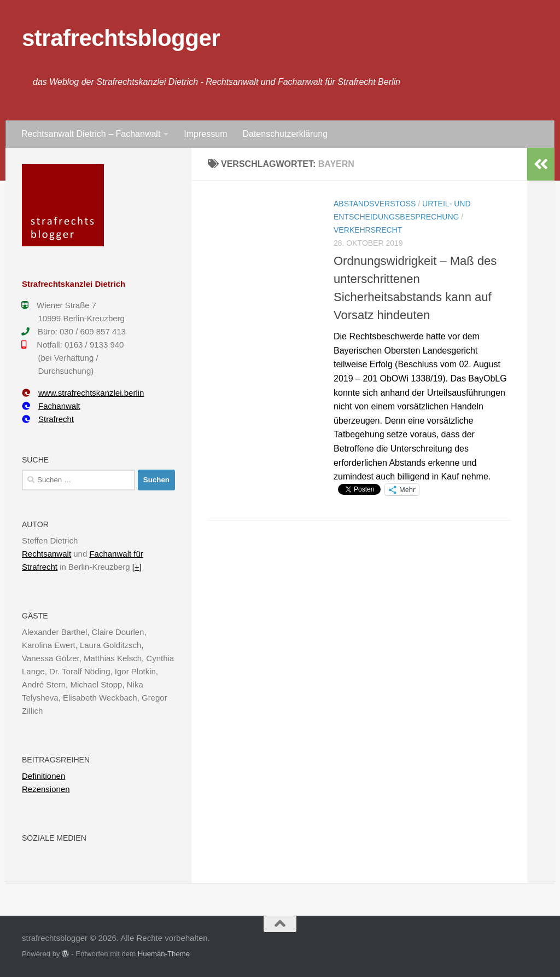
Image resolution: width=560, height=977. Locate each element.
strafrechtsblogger (121, 38)
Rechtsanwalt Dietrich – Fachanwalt (91, 134)
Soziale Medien (54, 838)
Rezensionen (46, 789)
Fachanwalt (51, 406)
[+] (137, 567)
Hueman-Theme (164, 954)
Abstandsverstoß (375, 204)
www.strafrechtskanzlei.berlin (83, 393)
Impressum (205, 134)
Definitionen (43, 776)
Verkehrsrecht (368, 230)
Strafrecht (48, 419)
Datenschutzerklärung (285, 134)
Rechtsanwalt (46, 554)
